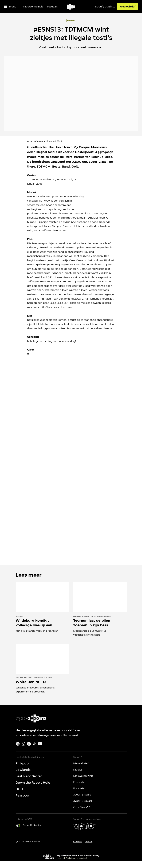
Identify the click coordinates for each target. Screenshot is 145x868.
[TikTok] (34, 744)
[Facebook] (29, 744)
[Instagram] (23, 744)
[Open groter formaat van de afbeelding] (114, 190)
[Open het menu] (10, 7)
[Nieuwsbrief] (128, 7)
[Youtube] (40, 744)
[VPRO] (85, 827)
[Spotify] (18, 744)
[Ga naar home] (71, 7)
